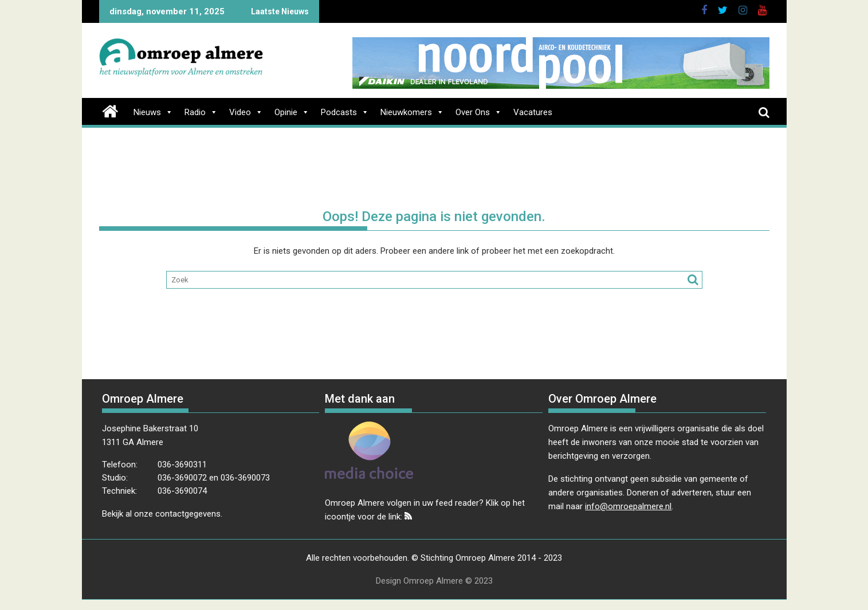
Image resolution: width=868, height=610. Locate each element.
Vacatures (533, 112)
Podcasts (345, 112)
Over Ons (479, 112)
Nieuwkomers (412, 112)
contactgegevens (188, 514)
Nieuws (153, 112)
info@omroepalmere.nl (628, 506)
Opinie (292, 112)
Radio (201, 112)
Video (246, 112)
